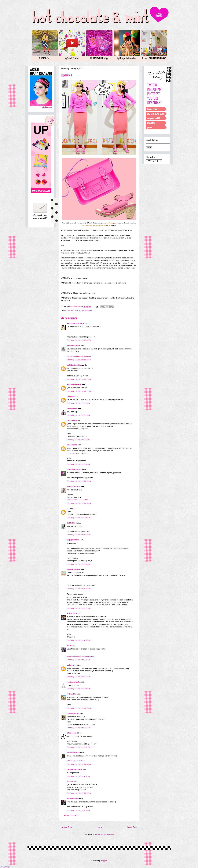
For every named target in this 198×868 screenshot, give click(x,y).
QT (68, 508)
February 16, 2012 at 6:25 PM (79, 589)
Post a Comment (71, 815)
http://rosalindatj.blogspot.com (79, 356)
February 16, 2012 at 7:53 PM (79, 677)
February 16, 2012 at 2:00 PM (79, 518)
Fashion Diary (73, 310)
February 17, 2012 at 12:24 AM (79, 708)
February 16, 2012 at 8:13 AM (79, 415)
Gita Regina (72, 420)
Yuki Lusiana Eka (74, 365)
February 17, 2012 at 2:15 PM (79, 728)
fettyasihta (71, 694)
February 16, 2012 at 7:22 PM (79, 660)
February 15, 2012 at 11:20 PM (79, 360)
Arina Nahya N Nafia (75, 323)
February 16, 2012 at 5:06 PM (79, 564)
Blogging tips (5, 867)
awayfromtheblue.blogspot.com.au (81, 656)
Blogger (104, 860)
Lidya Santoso (73, 713)
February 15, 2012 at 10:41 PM (79, 340)
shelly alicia (72, 613)
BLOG (69, 500)
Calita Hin (71, 523)
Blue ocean (72, 733)
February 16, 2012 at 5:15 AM (79, 403)
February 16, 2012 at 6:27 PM (79, 608)
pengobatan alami (75, 769)
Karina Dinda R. (74, 486)
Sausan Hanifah (74, 569)
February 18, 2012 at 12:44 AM (79, 764)
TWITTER (77, 500)
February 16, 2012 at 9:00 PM (79, 689)
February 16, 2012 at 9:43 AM (79, 440)
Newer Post (66, 827)
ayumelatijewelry (74, 384)
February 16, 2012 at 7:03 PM (79, 640)
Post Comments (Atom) (104, 834)
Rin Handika (72, 408)
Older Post (132, 827)
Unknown (71, 396)
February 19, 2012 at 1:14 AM (79, 810)
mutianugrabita (73, 682)
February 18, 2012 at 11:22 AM (79, 793)
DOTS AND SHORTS (75, 761)
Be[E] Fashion (73, 540)
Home (100, 827)
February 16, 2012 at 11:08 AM (79, 481)
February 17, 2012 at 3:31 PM (79, 747)
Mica (69, 645)
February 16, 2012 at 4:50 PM (79, 535)
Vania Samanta (73, 752)
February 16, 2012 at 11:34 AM (79, 503)
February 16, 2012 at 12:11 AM (79, 391)
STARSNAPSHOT (74, 469)
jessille (70, 781)
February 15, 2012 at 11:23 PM (79, 379)
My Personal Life (86, 310)
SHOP (85, 500)
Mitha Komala (73, 798)
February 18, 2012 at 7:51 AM (79, 776)
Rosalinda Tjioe (74, 345)
